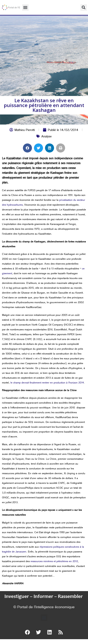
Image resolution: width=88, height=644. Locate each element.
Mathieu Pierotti (25, 130)
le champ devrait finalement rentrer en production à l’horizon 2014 (47, 383)
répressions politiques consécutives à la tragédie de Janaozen (43, 550)
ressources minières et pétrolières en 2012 (54, 562)
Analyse (47, 137)
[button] (25, 8)
